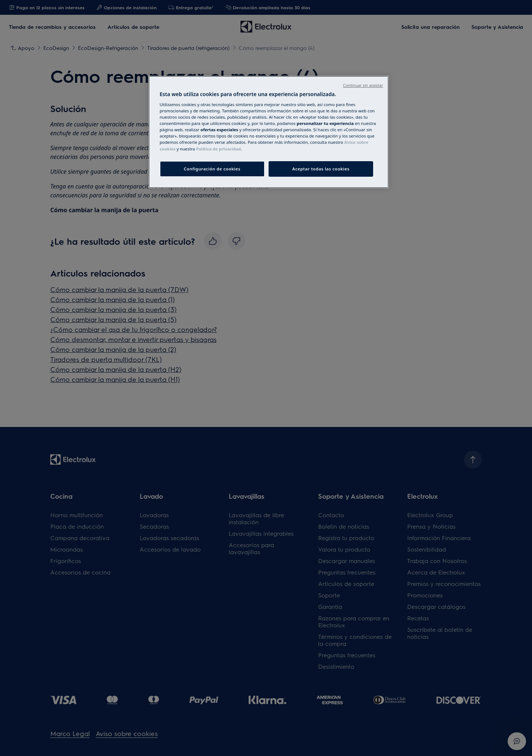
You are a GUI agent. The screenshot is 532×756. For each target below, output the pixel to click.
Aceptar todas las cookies (321, 169)
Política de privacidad (219, 149)
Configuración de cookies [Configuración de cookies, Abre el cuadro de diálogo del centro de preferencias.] (212, 169)
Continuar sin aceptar (363, 85)
